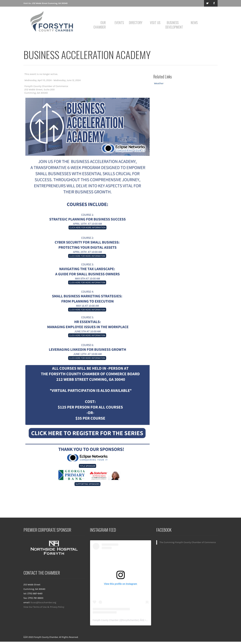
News (194, 23)
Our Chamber (100, 25)
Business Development (173, 25)
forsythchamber (130, 620)
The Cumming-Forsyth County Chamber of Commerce (188, 542)
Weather (159, 83)
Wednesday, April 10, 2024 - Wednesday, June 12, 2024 (52, 80)
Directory (136, 23)
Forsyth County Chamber (106, 620)
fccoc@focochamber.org (43, 602)
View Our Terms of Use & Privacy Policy (44, 607)
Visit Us (155, 23)
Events (119, 23)
